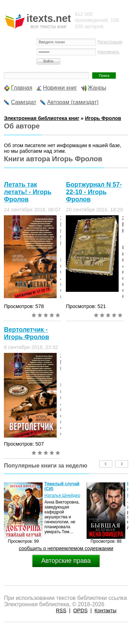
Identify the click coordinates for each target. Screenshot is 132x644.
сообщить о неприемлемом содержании (66, 548)
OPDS (80, 610)
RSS (61, 610)
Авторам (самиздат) (73, 102)
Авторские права (66, 561)
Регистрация (110, 42)
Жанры (97, 88)
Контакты (106, 610)
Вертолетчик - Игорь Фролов (26, 333)
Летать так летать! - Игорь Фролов (28, 192)
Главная (21, 88)
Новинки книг (60, 88)
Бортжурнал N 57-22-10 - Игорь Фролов (94, 192)
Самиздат (24, 102)
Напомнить (108, 52)
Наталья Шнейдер (62, 495)
